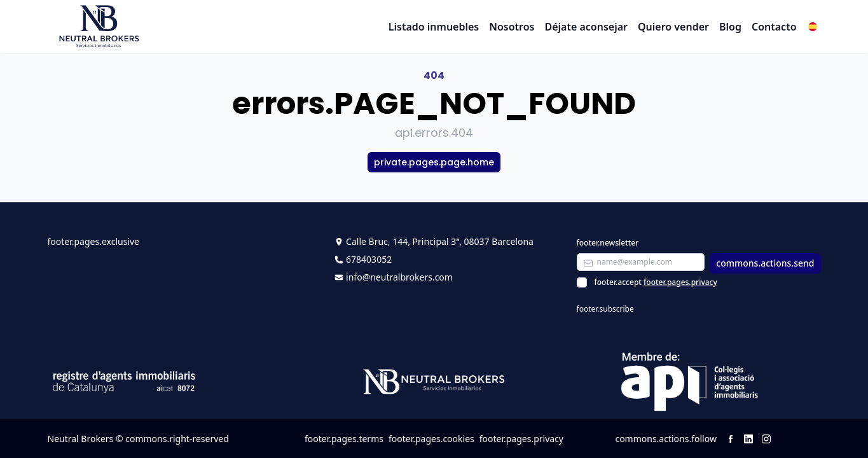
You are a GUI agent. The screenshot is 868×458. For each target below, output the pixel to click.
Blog (730, 27)
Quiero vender (673, 27)
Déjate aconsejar (586, 27)
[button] (813, 27)
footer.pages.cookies (431, 439)
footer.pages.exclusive (93, 241)
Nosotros (512, 27)
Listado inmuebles (434, 27)
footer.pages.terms (344, 439)
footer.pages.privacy (680, 282)
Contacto (774, 27)
